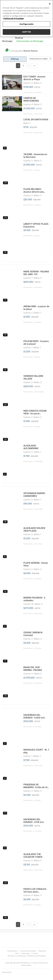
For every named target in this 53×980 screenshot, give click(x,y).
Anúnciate (25, 953)
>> (34, 66)
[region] (26, 18)
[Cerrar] (50, 4)
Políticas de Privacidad (37, 956)
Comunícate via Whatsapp (30, 41)
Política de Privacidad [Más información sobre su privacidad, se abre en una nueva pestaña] (13, 18)
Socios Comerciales (28, 951)
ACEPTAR (26, 32)
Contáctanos (12, 951)
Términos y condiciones (17, 956)
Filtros (15, 59)
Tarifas (35, 953)
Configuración (27, 24)
